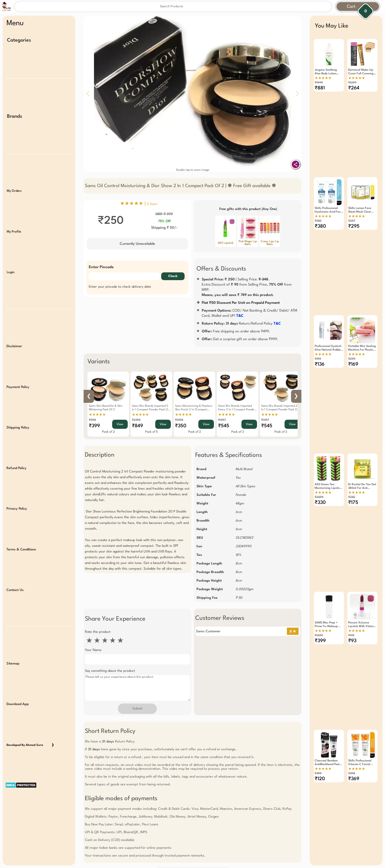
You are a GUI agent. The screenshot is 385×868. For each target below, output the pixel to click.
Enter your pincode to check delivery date (120, 287)
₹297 (352, 210)
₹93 (352, 598)
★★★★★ (97, 415)
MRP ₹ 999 (164, 214)
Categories (19, 40)
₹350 (181, 426)
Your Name (93, 650)
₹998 (92, 420)
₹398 (352, 721)
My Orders (14, 179)
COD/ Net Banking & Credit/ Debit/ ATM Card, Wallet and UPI (249, 313)
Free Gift (167, 811)
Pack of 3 (238, 432)
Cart (351, 7)
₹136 (320, 343)
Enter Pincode (101, 267)
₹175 (353, 471)
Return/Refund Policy (241, 324)
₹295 (354, 216)
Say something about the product (110, 671)
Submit (137, 709)
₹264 (354, 88)
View (120, 424)
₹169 (353, 343)
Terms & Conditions (21, 510)
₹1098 (179, 420)
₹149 (351, 593)
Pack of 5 (151, 432)
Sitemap (13, 615)
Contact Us (15, 548)
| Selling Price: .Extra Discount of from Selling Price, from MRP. (247, 287)
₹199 (318, 338)
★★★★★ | (139, 204)
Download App (18, 653)
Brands (15, 110)
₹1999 (319, 83)
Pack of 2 (108, 432)
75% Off (164, 221)
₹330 (320, 471)
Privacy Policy (17, 473)
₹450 (318, 210)
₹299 (352, 338)
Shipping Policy (18, 397)
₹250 (352, 466)
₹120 (320, 726)
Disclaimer (14, 322)
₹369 (354, 726)
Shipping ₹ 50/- (164, 228)
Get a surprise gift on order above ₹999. (240, 339)
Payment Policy (18, 360)
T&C (240, 316)
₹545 (224, 426)
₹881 (320, 88)
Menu (15, 23)
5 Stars (152, 204)
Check (173, 276)
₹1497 (222, 420)
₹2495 (136, 420)
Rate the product (98, 632)
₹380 (320, 216)
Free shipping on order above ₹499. (236, 331)
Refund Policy (16, 435)
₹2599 (319, 466)
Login (11, 254)
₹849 (137, 426)
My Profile (14, 216)
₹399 (94, 426)
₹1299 (352, 83)
